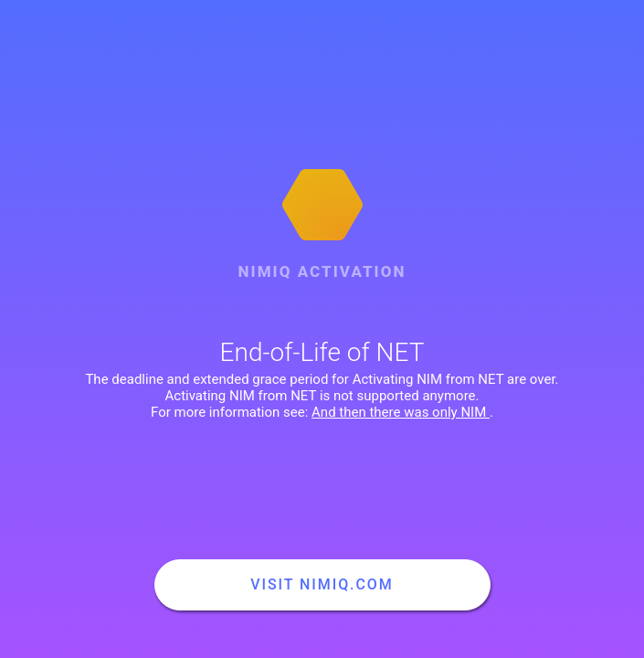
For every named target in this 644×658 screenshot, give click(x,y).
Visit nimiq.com (322, 584)
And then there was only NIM (401, 412)
